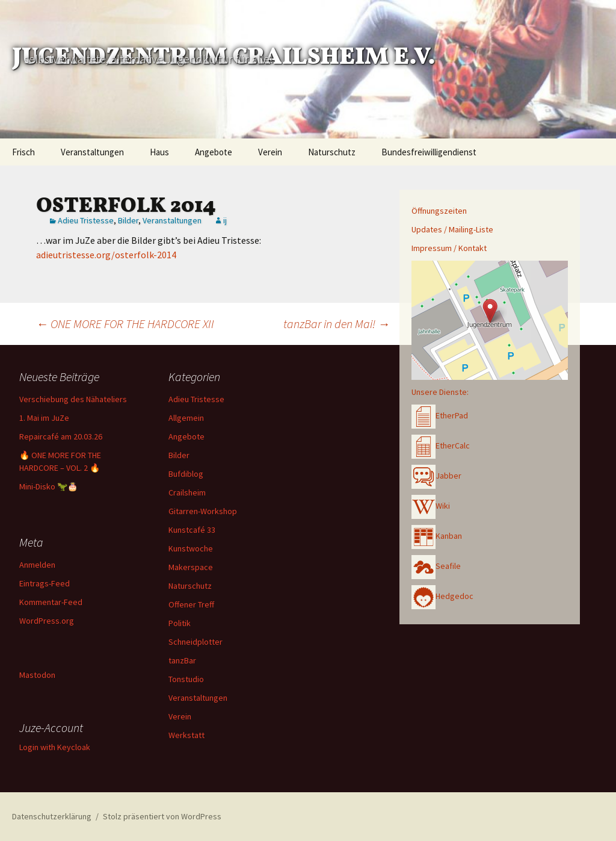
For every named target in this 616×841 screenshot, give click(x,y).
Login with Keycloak (55, 747)
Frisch (23, 152)
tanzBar (182, 660)
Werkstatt (186, 735)
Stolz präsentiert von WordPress (162, 816)
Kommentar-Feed (51, 602)
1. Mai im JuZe (44, 418)
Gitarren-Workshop (203, 511)
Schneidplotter (196, 642)
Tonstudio (186, 679)
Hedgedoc (442, 596)
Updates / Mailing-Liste (452, 229)
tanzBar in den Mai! (337, 324)
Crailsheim (187, 492)
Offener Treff (191, 604)
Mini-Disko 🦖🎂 (48, 486)
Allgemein (186, 418)
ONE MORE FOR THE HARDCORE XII (125, 324)
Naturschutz (332, 152)
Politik (180, 623)
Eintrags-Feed (45, 583)
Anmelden (37, 565)
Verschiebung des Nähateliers (73, 399)
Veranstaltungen (92, 152)
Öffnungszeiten (439, 211)
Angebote (214, 152)
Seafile (436, 566)
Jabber (436, 476)
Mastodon (37, 675)
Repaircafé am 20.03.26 (61, 436)
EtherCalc (441, 445)
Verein (270, 152)
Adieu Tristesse (86, 220)
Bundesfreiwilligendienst (429, 152)
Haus (159, 152)
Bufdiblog (186, 474)
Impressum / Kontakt (449, 248)
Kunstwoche (191, 548)
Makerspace (191, 567)
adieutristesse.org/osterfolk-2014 (106, 255)
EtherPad (440, 415)
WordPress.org (47, 621)
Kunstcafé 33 (192, 530)
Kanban (437, 536)
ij (225, 220)
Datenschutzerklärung (52, 816)
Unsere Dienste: (440, 392)
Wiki (431, 506)
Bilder (128, 220)
